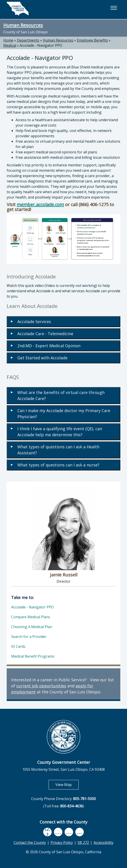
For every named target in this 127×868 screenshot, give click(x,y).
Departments (28, 40)
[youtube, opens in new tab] (58, 832)
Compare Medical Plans (31, 617)
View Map (67, 784)
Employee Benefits (92, 40)
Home (8, 40)
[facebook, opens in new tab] (47, 832)
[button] (114, 8)
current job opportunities (41, 686)
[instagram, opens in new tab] (80, 832)
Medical (10, 45)
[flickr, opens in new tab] (69, 832)
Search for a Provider (29, 637)
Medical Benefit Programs (33, 656)
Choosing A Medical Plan (32, 627)
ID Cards (18, 646)
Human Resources (23, 25)
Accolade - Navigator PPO (41, 45)
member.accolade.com (40, 204)
